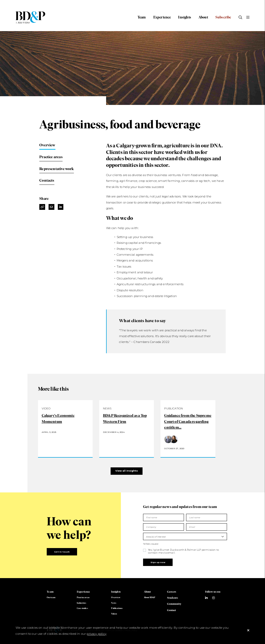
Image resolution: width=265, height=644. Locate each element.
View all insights (127, 471)
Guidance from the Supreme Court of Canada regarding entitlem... (188, 421)
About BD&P (150, 597)
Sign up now (158, 562)
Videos (114, 614)
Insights (184, 17)
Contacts (47, 180)
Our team (51, 597)
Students (172, 598)
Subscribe (223, 17)
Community (174, 604)
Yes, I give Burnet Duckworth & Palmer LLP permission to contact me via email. (183, 551)
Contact (171, 610)
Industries (82, 603)
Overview (47, 145)
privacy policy (96, 634)
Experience (162, 17)
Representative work (56, 169)
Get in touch (62, 552)
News (114, 603)
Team (142, 17)
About (203, 17)
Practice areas (51, 157)
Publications (117, 608)
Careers (172, 592)
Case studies (82, 608)
